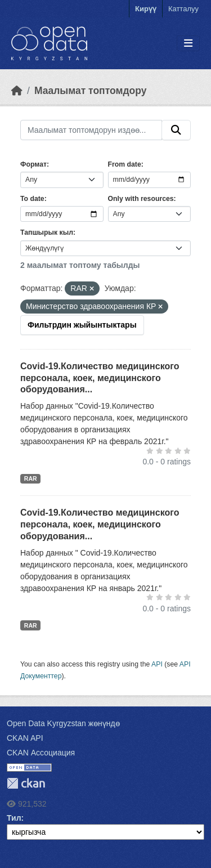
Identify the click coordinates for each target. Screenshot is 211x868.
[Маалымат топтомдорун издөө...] (91, 130)
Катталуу (183, 9)
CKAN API (25, 738)
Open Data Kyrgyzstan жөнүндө (63, 723)
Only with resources (141, 199)
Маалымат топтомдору (91, 91)
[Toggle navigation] (188, 44)
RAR (31, 478)
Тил (14, 818)
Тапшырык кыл (47, 232)
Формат (33, 164)
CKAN (26, 783)
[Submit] (176, 130)
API (157, 664)
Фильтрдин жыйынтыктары (82, 325)
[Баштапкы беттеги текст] (17, 91)
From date (125, 164)
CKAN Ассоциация (41, 753)
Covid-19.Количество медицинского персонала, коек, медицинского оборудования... (100, 378)
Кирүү (146, 9)
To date (32, 199)
